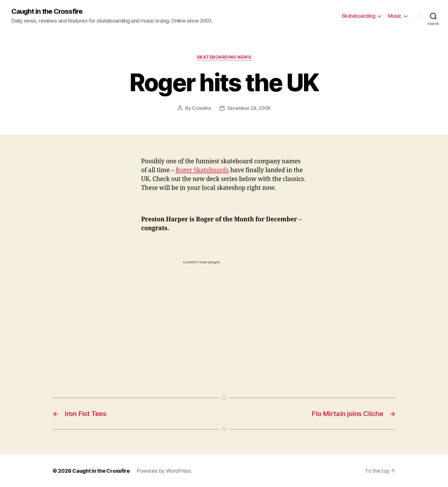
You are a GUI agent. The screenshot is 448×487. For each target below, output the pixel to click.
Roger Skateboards (202, 170)
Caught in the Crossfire (47, 11)
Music (395, 16)
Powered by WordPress (164, 471)
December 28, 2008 (249, 108)
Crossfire (201, 108)
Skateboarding (359, 16)
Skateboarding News (224, 57)
